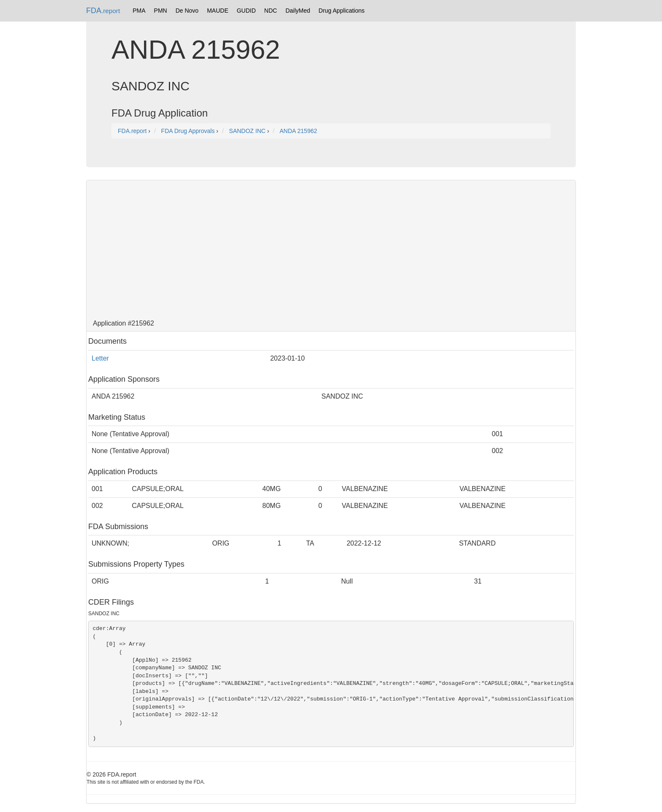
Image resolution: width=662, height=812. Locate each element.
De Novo (187, 11)
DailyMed (298, 11)
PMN (161, 11)
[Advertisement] (331, 248)
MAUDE (218, 11)
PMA (139, 11)
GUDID (246, 11)
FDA (103, 11)
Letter (100, 358)
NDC (271, 11)
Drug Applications (342, 11)
